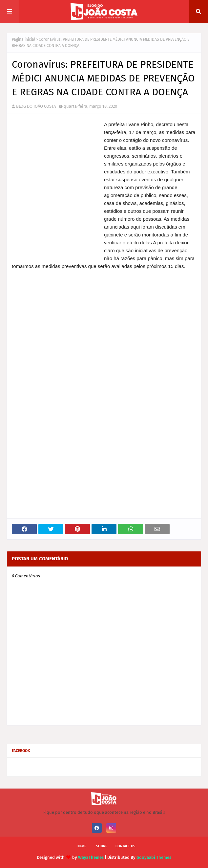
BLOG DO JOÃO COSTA (36, 106)
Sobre (102, 846)
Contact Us (125, 846)
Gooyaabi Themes (154, 857)
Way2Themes (91, 857)
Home (81, 846)
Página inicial (24, 39)
